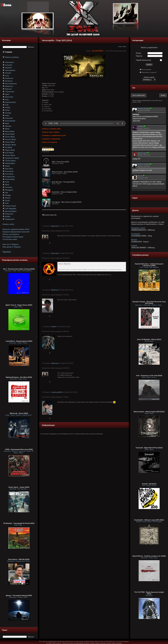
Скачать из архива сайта (51, 129)
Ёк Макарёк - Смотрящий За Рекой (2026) (19, 523)
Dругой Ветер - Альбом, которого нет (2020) (149, 556)
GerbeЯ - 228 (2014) (149, 484)
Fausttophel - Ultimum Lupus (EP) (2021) (149, 520)
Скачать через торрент (51, 132)
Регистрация (146, 70)
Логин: (139, 53)
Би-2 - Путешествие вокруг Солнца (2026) (19, 269)
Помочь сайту (8, 224)
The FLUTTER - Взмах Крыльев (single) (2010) (149, 593)
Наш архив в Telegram (12, 247)
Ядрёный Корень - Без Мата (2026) (19, 377)
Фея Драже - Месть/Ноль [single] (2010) (67, 202)
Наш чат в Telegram (11, 244)
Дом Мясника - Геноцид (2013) (63, 182)
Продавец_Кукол (138, 228)
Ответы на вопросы (11, 234)
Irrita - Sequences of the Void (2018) (149, 376)
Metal (124, 47)
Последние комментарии (13, 237)
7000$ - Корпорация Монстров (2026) (19, 449)
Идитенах (55, 226)
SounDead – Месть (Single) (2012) (64, 192)
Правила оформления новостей (16, 232)
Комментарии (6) (49, 215)
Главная (9, 52)
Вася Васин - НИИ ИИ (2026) (19, 559)
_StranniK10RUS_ (98, 51)
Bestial (134, 240)
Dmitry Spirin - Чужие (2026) (19, 487)
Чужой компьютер (143, 60)
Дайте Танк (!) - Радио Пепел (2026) (19, 305)
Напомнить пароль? (149, 72)
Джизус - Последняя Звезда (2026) (19, 595)
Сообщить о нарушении (51, 139)
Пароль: (139, 56)
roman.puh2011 (57, 392)
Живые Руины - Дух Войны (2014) (65, 172)
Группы (7, 252)
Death (120, 47)
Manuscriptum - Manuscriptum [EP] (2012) (149, 412)
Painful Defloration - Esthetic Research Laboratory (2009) (149, 265)
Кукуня (134, 246)
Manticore (55, 290)
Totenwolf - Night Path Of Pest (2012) (149, 448)
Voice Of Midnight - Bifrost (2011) (149, 339)
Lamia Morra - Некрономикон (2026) (19, 341)
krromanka (136, 234)
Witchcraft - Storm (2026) (19, 413)
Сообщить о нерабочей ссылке (54, 135)
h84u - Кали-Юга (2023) (60, 162)
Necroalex (55, 253)
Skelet (54, 327)
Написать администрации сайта (16, 229)
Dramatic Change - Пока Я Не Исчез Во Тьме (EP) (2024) (149, 302)
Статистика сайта (10, 239)
